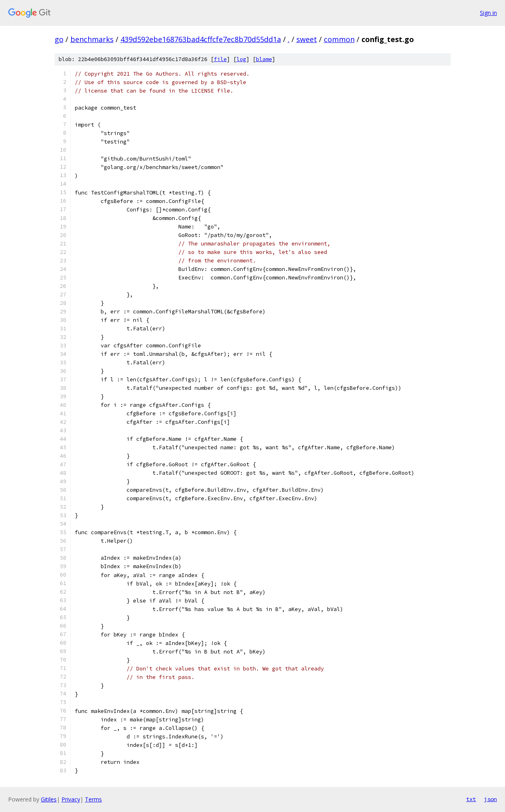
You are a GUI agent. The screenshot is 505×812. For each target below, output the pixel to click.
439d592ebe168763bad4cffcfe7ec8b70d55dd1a (201, 39)
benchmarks (92, 39)
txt (471, 799)
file (220, 59)
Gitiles (49, 799)
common (339, 39)
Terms (93, 799)
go (59, 39)
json (490, 799)
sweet (307, 39)
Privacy (71, 799)
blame (264, 59)
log (241, 59)
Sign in (488, 13)
